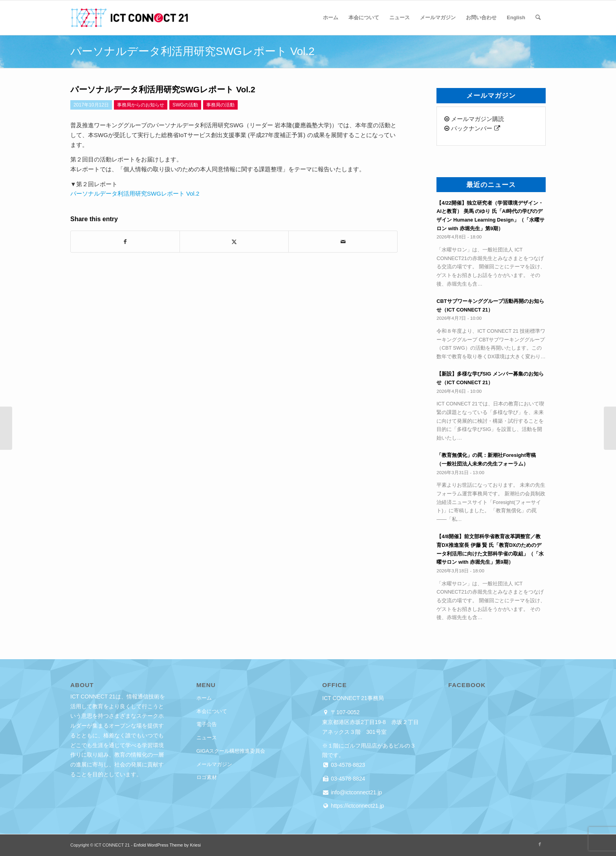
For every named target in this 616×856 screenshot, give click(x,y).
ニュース (207, 738)
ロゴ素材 (207, 777)
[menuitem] (331, 18)
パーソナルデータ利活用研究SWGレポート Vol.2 (135, 193)
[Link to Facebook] (540, 844)
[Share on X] (234, 242)
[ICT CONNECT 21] (129, 18)
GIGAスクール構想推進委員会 (231, 751)
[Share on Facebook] (125, 242)
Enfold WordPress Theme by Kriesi (167, 845)
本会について (212, 711)
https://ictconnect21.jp (357, 806)
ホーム (204, 698)
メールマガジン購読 (474, 119)
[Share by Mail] (343, 242)
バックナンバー (472, 128)
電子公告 (207, 724)
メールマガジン (214, 764)
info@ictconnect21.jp (356, 792)
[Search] (538, 18)
